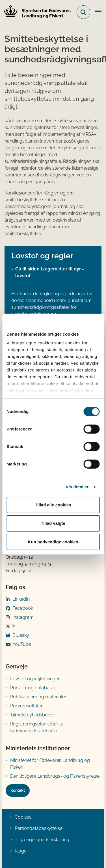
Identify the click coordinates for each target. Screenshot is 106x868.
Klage (21, 851)
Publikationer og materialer (38, 697)
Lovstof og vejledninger (35, 679)
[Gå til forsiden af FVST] (36, 12)
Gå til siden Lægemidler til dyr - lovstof (50, 272)
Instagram (23, 617)
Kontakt (18, 790)
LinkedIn (21, 599)
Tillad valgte (53, 523)
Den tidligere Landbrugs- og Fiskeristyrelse (55, 776)
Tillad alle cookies (53, 505)
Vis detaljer (77, 487)
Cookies (23, 817)
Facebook (23, 608)
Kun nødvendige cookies (53, 542)
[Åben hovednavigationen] (100, 12)
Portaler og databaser (33, 688)
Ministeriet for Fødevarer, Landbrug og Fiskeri (50, 764)
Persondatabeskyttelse (39, 828)
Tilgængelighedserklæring (42, 840)
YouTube (22, 644)
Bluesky (21, 635)
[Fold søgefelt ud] (83, 12)
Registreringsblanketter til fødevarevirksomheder (36, 727)
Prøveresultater (26, 706)
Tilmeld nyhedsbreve (32, 715)
